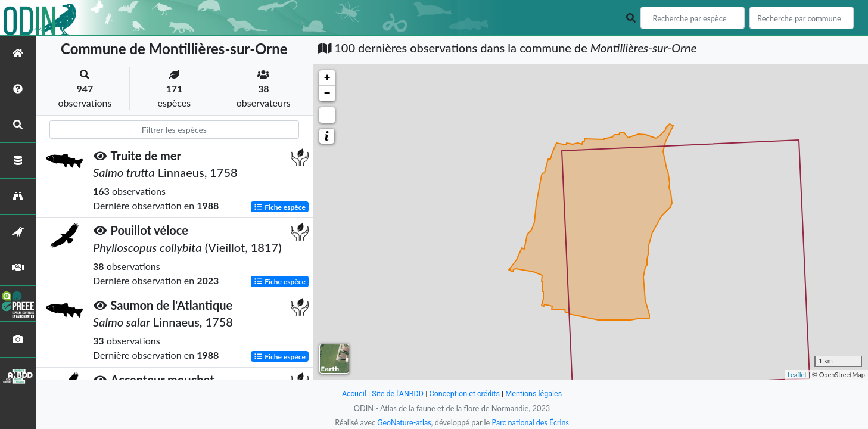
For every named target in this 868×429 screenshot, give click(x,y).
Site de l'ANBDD (396, 394)
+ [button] (327, 78)
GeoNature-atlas (403, 422)
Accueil (352, 394)
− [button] (327, 94)
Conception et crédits (465, 394)
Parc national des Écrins (531, 422)
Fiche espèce (280, 206)
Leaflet (797, 374)
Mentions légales (535, 394)
